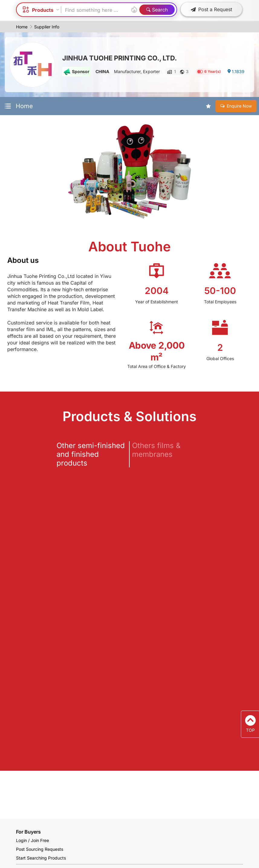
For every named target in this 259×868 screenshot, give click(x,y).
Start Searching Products (41, 858)
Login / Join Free (32, 840)
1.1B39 (236, 71)
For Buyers (28, 832)
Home (22, 27)
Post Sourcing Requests (40, 849)
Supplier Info (47, 27)
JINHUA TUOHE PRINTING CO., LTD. (120, 58)
